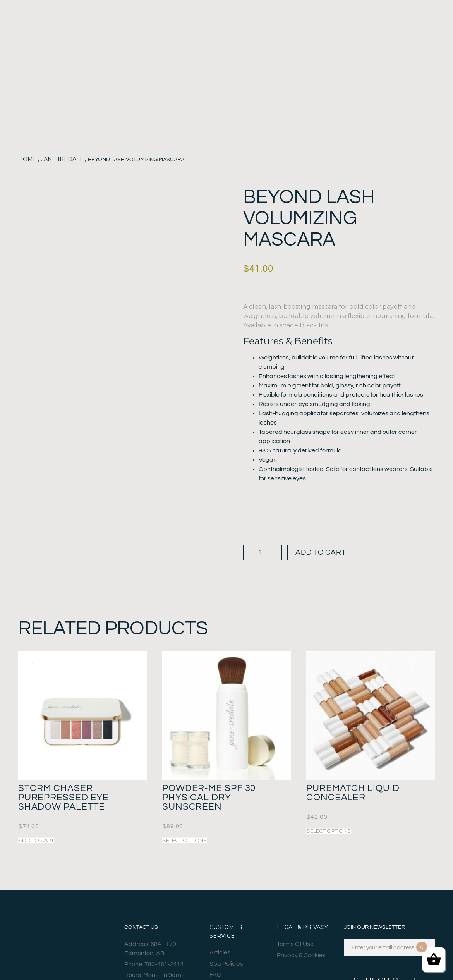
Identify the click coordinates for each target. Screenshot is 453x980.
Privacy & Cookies (301, 958)
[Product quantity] (263, 554)
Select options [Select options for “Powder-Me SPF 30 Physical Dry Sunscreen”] (185, 842)
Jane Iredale (62, 159)
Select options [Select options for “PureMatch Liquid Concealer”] (329, 833)
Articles (220, 955)
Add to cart (327, 553)
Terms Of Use (295, 946)
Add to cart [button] (36, 842)
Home (27, 159)
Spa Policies (226, 966)
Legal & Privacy (302, 929)
